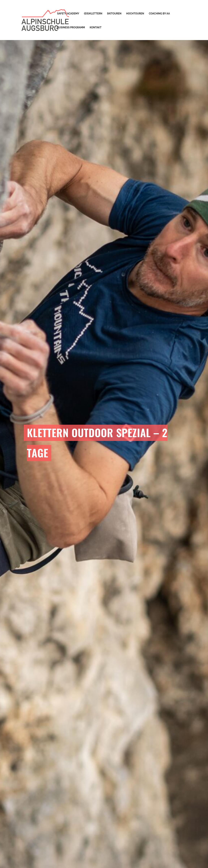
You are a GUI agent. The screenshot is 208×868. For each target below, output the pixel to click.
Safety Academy (68, 14)
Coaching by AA (159, 14)
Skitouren (114, 14)
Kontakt (96, 28)
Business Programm (71, 28)
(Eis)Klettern (93, 14)
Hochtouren (135, 14)
